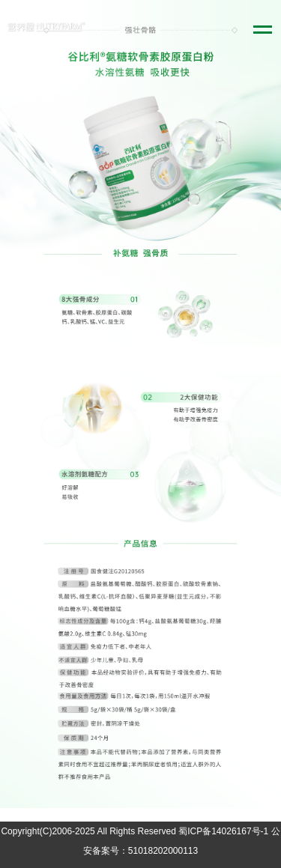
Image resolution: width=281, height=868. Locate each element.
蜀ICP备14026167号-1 (223, 831)
